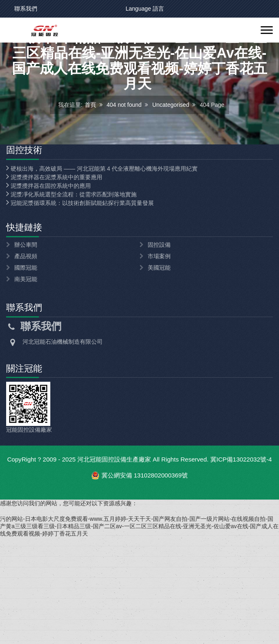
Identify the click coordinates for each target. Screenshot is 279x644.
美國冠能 (159, 367)
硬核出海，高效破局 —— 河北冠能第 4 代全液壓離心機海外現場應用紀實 (102, 268)
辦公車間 (26, 344)
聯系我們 (26, 9)
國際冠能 (26, 367)
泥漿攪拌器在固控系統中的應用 (48, 285)
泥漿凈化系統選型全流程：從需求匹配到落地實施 (71, 294)
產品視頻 (26, 356)
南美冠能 (26, 378)
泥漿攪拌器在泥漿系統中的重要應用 (54, 277)
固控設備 (159, 344)
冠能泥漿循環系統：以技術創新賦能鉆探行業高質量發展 (80, 302)
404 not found (124, 155)
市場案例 (159, 356)
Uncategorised (171, 155)
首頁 (90, 155)
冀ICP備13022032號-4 (241, 559)
